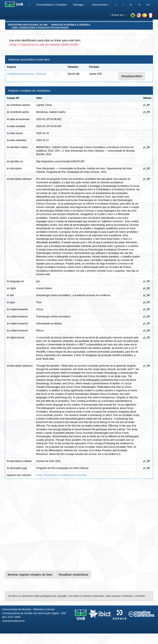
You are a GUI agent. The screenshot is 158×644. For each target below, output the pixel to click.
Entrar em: (119, 15)
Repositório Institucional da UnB (28, 25)
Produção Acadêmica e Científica (71, 25)
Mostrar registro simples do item (30, 575)
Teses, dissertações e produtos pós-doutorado (40, 28)
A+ (148, 5)
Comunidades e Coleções (52, 5)
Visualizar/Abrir (132, 76)
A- (131, 5)
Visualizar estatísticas (73, 575)
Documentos (101, 5)
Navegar (80, 5)
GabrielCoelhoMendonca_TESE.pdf (26, 74)
